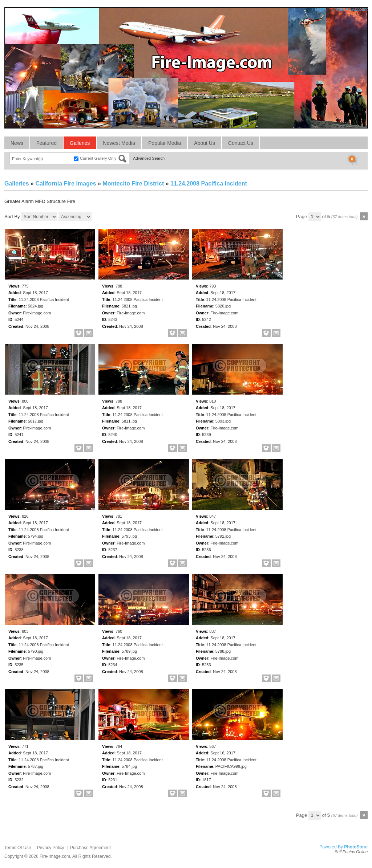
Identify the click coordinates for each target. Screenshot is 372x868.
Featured (46, 143)
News (17, 143)
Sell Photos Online (351, 852)
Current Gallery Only (98, 158)
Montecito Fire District (133, 184)
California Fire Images (66, 184)
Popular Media (165, 143)
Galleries (80, 143)
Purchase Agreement (90, 848)
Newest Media (119, 143)
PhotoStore (356, 847)
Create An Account (350, 9)
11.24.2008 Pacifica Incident (209, 184)
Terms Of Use (18, 848)
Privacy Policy (51, 848)
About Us (205, 143)
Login (320, 9)
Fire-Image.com (55, 856)
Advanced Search (149, 158)
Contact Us (241, 143)
